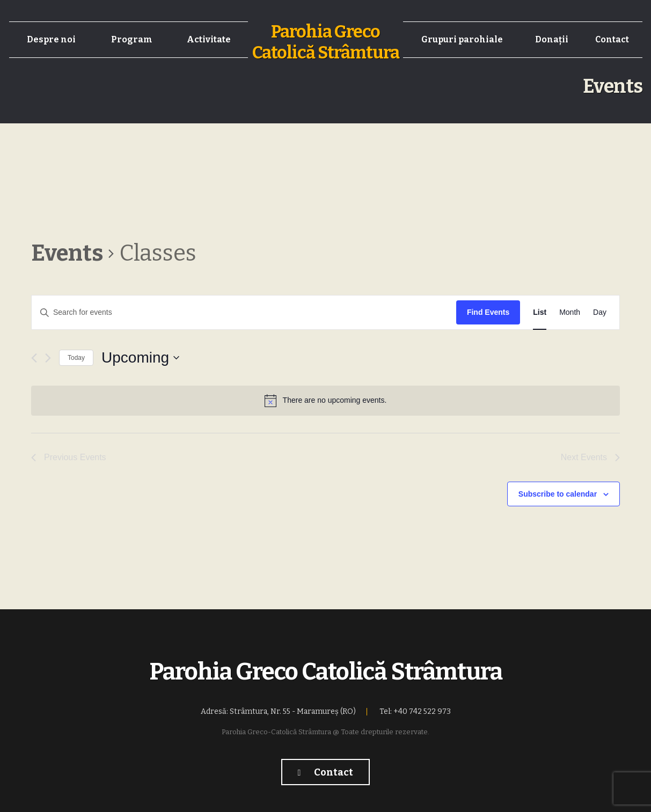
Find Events (488, 312)
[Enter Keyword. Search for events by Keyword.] (244, 312)
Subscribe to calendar (558, 494)
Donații (552, 39)
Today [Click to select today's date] (76, 358)
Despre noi (51, 39)
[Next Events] (48, 358)
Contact (612, 39)
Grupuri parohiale (462, 39)
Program (132, 39)
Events (67, 253)
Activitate (209, 39)
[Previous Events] (34, 358)
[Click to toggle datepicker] (140, 358)
